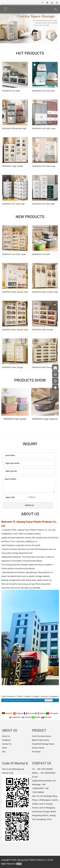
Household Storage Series (43, 744)
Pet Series (36, 752)
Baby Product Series (41, 740)
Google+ (57, 3)
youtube (44, 696)
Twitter (47, 3)
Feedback (6, 740)
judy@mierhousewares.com (44, 781)
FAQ (4, 752)
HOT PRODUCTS (30, 53)
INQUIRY (30, 444)
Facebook (42, 3)
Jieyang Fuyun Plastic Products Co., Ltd (33, 860)
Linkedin (52, 3)
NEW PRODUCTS (30, 217)
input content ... (29, 484)
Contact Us (7, 744)
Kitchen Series (38, 748)
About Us (6, 736)
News (4, 748)
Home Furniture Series (42, 736)
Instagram (53, 696)
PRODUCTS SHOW (30, 380)
